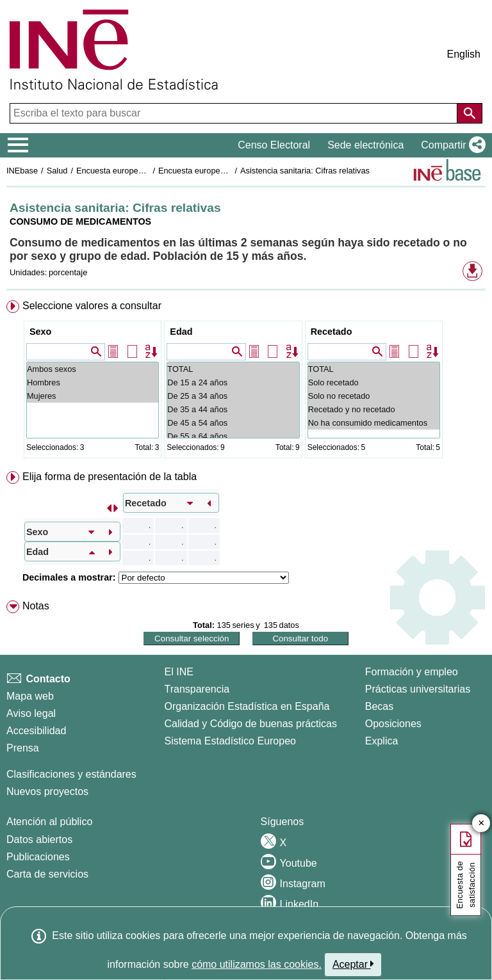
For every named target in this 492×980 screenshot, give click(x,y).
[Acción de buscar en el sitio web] (470, 113)
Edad (181, 332)
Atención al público (49, 822)
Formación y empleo (412, 672)
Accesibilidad (36, 731)
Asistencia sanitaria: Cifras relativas (305, 171)
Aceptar (353, 964)
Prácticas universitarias (418, 689)
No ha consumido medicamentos (374, 423)
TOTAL (233, 369)
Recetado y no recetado (374, 409)
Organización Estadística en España (247, 706)
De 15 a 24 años (233, 382)
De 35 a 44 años (233, 409)
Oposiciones (393, 724)
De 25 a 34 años (233, 396)
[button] (451, 145)
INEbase (22, 171)
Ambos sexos (93, 369)
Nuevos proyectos (47, 791)
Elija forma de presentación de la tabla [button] (110, 477)
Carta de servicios (47, 874)
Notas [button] (36, 606)
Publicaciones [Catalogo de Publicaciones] (38, 857)
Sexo (40, 332)
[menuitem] (246, 382)
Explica (382, 741)
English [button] (464, 54)
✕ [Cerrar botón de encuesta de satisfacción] (481, 823)
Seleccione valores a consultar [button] (92, 306)
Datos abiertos (39, 839)
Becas (379, 706)
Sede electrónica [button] (365, 145)
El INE (179, 672)
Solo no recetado (374, 396)
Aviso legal (31, 713)
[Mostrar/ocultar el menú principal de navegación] (18, 145)
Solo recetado (374, 382)
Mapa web (30, 696)
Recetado (332, 332)
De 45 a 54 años (233, 423)
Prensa (23, 748)
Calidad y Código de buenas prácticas (251, 724)
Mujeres (93, 396)
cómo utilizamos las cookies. (257, 964)
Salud (57, 171)
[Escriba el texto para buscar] (235, 113)
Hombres (93, 382)
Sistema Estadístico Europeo (230, 741)
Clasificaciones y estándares (71, 774)
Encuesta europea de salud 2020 (218, 171)
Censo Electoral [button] (274, 145)
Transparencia (197, 689)
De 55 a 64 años (233, 436)
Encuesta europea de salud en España (147, 171)
